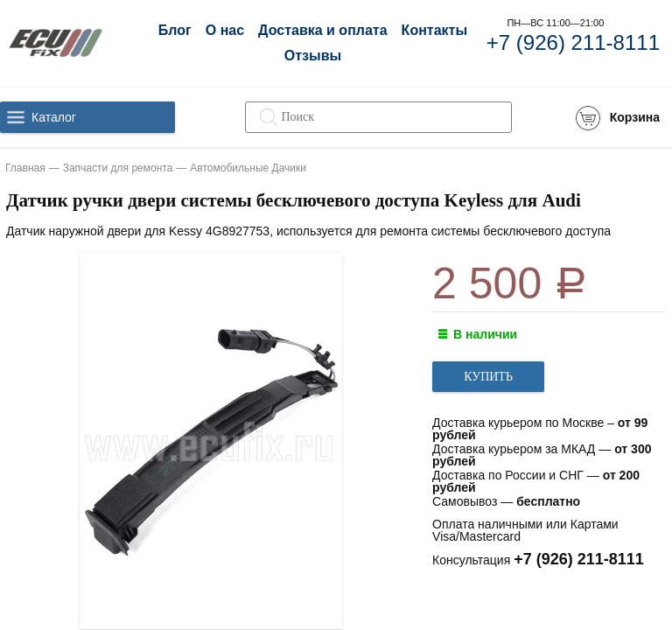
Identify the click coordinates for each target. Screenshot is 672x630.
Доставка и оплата (323, 30)
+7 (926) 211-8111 (573, 42)
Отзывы (313, 56)
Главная (25, 168)
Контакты (434, 30)
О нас (225, 30)
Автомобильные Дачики (248, 168)
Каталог (54, 117)
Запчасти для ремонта (118, 168)
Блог (175, 30)
